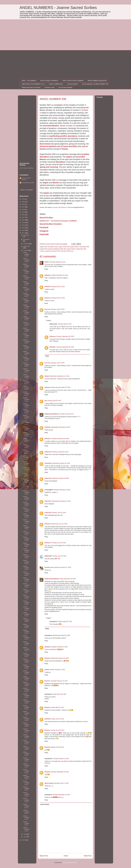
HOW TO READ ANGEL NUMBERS (73, 81)
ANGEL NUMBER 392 (26, 527)
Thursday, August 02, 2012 (57, 262)
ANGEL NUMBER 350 (26, 771)
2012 (23, 230)
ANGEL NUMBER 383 (26, 580)
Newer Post (44, 856)
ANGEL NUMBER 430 (26, 307)
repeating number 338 (59, 249)
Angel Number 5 (79, 207)
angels (69, 157)
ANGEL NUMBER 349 (26, 777)
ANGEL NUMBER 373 (26, 638)
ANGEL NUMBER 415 (26, 394)
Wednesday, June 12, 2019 (59, 524)
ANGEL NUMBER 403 (26, 463)
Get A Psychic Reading (65, 87)
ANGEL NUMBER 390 (26, 545)
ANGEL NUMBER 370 (26, 655)
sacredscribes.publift (28, 183)
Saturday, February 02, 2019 (60, 478)
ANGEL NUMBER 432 (26, 295)
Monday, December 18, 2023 (61, 795)
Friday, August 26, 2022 (65, 621)
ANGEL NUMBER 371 (26, 649)
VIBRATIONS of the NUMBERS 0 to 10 (33, 84)
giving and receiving (49, 167)
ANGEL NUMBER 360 (26, 713)
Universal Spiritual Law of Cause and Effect (59, 146)
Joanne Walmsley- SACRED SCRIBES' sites (95, 84)
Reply (46, 269)
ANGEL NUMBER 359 (26, 719)
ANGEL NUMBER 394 (26, 516)
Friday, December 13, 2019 (68, 579)
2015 (23, 222)
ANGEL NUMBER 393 (26, 521)
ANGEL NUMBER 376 (26, 620)
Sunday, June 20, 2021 (58, 730)
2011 (23, 233)
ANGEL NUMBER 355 (26, 742)
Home (66, 856)
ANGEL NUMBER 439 (26, 254)
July (25, 834)
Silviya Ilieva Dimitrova (52, 414)
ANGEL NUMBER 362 (26, 701)
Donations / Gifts (50, 87)
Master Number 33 (68, 126)
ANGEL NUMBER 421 (26, 359)
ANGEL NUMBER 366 (26, 678)
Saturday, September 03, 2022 (60, 772)
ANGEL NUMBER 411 (26, 417)
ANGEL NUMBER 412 (26, 411)
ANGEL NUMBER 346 (26, 794)
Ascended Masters (51, 126)
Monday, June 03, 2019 (59, 512)
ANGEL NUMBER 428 (26, 318)
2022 (23, 210)
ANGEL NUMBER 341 (26, 823)
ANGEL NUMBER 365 (26, 684)
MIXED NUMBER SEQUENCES (97, 81)
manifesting (54, 136)
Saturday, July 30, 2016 (58, 309)
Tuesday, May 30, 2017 (65, 324)
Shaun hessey (49, 783)
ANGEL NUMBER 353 (26, 754)
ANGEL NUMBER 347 (26, 789)
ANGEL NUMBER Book (56, 84)
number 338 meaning (46, 249)
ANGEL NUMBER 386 (26, 562)
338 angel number (53, 247)
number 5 (56, 207)
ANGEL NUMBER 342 (26, 818)
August (26, 250)
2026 (23, 199)
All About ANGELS (72, 84)
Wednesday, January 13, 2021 (60, 658)
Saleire (47, 262)
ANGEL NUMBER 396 (26, 504)
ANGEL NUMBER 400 (26, 481)
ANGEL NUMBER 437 (26, 266)
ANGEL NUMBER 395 (26, 510)
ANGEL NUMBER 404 (26, 458)
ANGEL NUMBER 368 (26, 667)
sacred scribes (71, 249)
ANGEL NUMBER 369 (26, 661)
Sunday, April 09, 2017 (54, 401)
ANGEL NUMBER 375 (26, 626)
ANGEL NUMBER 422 (26, 353)
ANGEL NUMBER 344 (26, 806)
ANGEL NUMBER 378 (26, 608)
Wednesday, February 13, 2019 (61, 501)
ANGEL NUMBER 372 (26, 643)
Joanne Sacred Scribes (26, 179)
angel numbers (75, 247)
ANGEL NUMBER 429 (26, 312)
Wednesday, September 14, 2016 (59, 376)
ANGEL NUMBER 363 (26, 696)
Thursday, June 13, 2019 (58, 543)
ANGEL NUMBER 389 (26, 539)
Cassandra (48, 463)
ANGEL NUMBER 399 (26, 487)
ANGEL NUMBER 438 (26, 260)
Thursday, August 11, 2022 (61, 759)
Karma (65, 149)
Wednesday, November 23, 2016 (61, 387)
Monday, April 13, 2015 (58, 286)
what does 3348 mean (67, 251)
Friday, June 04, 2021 (58, 719)
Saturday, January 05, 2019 (60, 452)
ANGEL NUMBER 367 (26, 672)
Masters (56, 183)
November (26, 239)
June (25, 837)
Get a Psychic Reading (26, 168)
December (26, 235)
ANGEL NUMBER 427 (26, 324)
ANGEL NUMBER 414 (26, 399)
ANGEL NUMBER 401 (26, 475)
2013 (23, 228)
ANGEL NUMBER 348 (26, 783)
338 (45, 247)
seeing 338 (79, 249)
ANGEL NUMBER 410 (26, 423)
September (27, 246)
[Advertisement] (65, 35)
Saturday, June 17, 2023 (61, 783)
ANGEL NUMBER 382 (26, 585)
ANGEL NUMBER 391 (26, 533)
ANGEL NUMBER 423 (26, 347)
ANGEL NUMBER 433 (26, 289)
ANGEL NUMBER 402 (26, 469)
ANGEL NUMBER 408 (26, 434)
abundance (61, 162)
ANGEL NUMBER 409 (26, 429)
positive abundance (69, 136)
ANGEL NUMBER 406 (26, 446)
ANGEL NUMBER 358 (26, 725)
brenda (47, 669)
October (26, 244)
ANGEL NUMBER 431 (26, 301)
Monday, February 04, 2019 (62, 490)
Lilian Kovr (48, 452)
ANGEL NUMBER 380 (26, 597)
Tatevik (47, 376)
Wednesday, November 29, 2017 (61, 427)
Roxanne (47, 658)
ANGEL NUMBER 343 (26, 812)
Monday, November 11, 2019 (62, 567)
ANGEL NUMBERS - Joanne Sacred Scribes (58, 8)
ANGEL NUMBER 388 (26, 550)
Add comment (45, 804)
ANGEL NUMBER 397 (26, 498)
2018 (23, 215)
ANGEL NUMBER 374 (26, 632)
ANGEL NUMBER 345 (26, 800)
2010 (23, 840)
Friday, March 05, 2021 (60, 694)
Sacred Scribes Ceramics (51, 224)
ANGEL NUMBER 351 (26, 765)
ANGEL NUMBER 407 (26, 440)
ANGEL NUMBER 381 (26, 591)
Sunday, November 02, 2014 (60, 275)
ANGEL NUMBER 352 (26, 760)
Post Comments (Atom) (70, 863)
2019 (23, 212)
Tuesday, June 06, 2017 (67, 414)
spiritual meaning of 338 (53, 251)
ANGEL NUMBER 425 (26, 336)
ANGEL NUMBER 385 (26, 568)
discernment (45, 144)
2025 (23, 202)
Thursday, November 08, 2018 (60, 439)
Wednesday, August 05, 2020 (61, 635)
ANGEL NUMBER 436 (26, 272)
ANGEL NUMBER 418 (26, 376)
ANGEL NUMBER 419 (26, 370)
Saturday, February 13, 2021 (59, 681)
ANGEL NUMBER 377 (26, 614)
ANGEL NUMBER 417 (26, 382)
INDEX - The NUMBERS (29, 81)
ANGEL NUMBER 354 (26, 748)
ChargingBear (49, 490)
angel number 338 (64, 247)
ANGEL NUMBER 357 (26, 731)
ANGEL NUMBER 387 (26, 556)
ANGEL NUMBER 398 (26, 492)
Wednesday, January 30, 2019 (61, 463)
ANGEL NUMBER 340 (26, 829)
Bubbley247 (48, 556)
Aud (46, 401)
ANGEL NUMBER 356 (26, 736)
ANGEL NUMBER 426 (26, 330)
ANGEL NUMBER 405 (26, 452)
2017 (23, 217)
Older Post (88, 856)
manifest (56, 196)
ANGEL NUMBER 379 (26, 603)
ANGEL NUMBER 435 (26, 277)
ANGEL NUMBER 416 (26, 388)
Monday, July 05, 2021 (57, 747)
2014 (23, 225)
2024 (23, 204)
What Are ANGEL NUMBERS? (49, 81)
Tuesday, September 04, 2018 (65, 336)
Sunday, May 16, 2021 (57, 707)
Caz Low (47, 309)
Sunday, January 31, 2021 (57, 669)
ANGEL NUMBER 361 (26, 707)
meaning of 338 (84, 247)
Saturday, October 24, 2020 (59, 647)
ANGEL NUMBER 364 (26, 690)
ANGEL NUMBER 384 (26, 574)
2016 (23, 220)
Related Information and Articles (31, 87)
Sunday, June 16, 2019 (59, 556)
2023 (23, 207)
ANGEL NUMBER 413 (26, 405)
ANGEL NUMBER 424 (26, 341)
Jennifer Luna (49, 567)
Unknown (48, 275)
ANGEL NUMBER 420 (26, 365)
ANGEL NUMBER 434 (26, 283)
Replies (49, 320)
